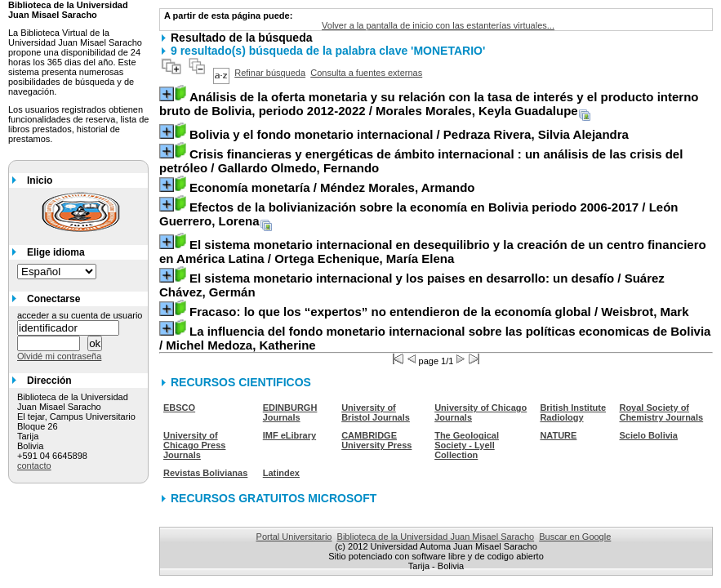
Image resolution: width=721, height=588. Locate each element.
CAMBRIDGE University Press (376, 440)
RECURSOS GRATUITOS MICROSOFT (274, 498)
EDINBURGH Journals (290, 412)
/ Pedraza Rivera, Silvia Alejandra (409, 134)
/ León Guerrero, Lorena (419, 214)
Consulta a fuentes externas (366, 73)
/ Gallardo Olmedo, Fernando (421, 161)
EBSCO (179, 408)
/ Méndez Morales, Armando (332, 187)
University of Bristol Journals (376, 412)
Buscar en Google (575, 537)
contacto (34, 465)
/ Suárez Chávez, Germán (412, 285)
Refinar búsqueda (270, 73)
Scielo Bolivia (648, 435)
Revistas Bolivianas (205, 473)
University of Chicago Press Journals (194, 445)
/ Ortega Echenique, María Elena (433, 252)
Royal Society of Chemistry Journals (661, 412)
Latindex (281, 473)
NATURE (558, 435)
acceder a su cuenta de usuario (80, 315)
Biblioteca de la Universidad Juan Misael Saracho (436, 537)
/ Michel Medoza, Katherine (435, 338)
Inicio (40, 180)
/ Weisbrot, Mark (439, 312)
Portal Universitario (294, 537)
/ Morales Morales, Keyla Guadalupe (429, 104)
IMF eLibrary (289, 435)
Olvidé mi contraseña (59, 356)
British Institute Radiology (573, 412)
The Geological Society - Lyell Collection (467, 445)
